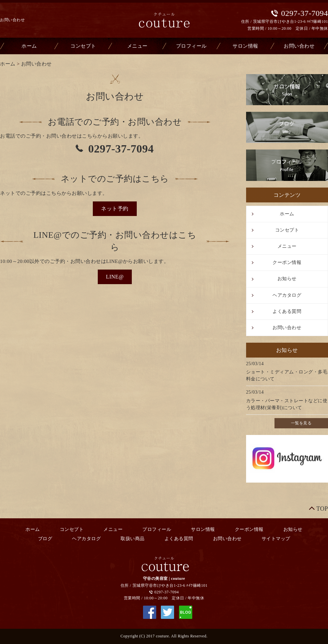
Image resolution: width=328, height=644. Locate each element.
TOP (322, 509)
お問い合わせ (299, 46)
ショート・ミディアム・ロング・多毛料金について (287, 375)
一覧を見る (301, 423)
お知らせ (287, 279)
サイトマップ (276, 539)
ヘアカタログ (287, 295)
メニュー (137, 46)
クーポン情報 (287, 262)
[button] (115, 209)
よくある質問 (287, 311)
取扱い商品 (133, 539)
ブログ (45, 539)
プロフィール (191, 46)
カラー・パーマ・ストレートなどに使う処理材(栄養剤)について (287, 404)
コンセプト (83, 46)
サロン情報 (245, 46)
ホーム (29, 46)
